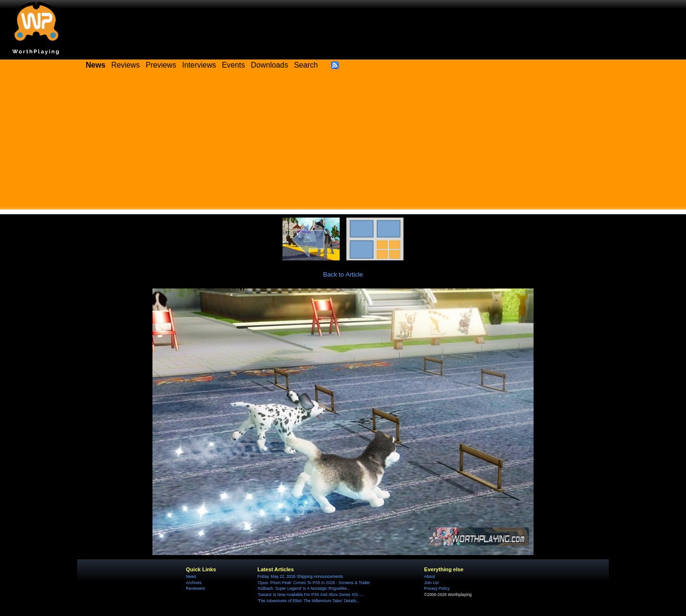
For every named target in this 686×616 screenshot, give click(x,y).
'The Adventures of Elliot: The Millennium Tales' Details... (308, 601)
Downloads (270, 65)
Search (306, 65)
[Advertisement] (343, 143)
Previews (161, 65)
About (429, 576)
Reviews (126, 65)
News (191, 576)
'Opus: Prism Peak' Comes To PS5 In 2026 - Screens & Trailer (313, 583)
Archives (194, 583)
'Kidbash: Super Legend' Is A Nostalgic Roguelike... (304, 588)
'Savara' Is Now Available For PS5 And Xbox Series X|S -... (311, 595)
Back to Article (343, 274)
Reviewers (195, 588)
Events (233, 65)
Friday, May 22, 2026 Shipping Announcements (300, 576)
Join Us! (431, 583)
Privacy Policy (437, 588)
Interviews (199, 65)
